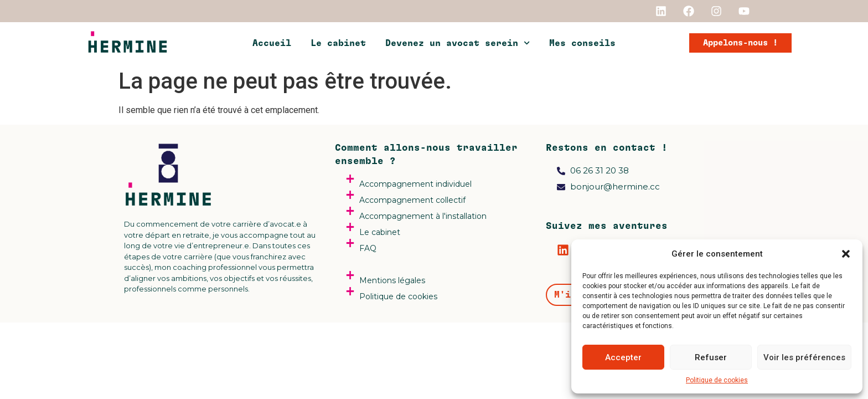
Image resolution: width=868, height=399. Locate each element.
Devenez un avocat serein (458, 43)
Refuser (711, 357)
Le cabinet (338, 43)
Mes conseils (582, 43)
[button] (846, 254)
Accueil (272, 43)
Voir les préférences (804, 357)
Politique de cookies (717, 380)
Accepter (623, 357)
